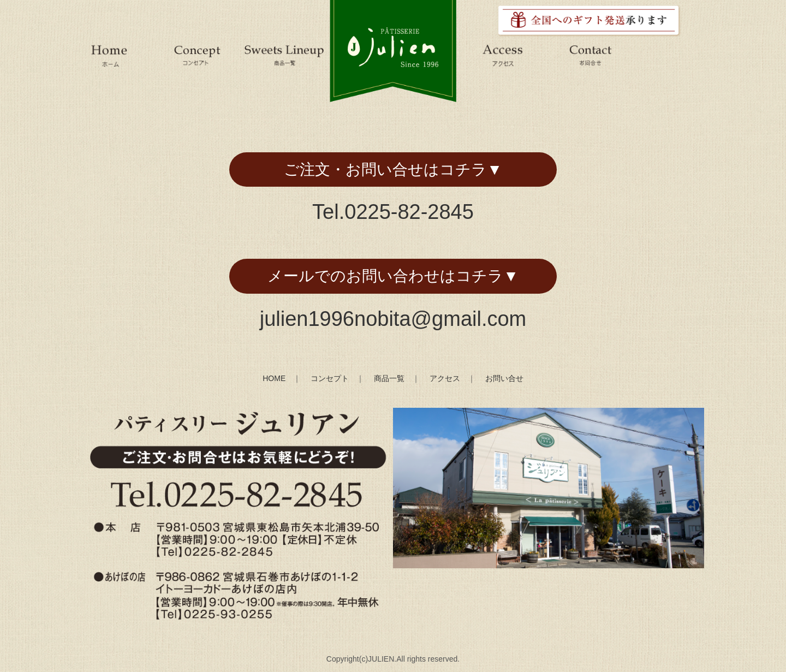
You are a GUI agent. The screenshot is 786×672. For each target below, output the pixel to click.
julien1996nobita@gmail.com (393, 319)
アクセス (445, 378)
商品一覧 (389, 378)
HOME (274, 378)
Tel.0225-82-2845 (393, 212)
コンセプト (330, 378)
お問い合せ (504, 378)
